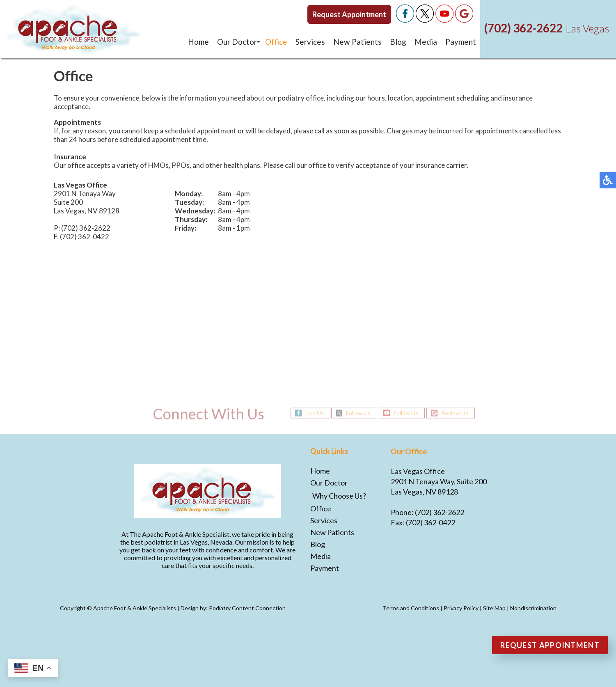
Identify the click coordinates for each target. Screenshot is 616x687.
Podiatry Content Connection (247, 608)
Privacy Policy (461, 608)
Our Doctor (237, 42)
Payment (461, 42)
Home (198, 42)
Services (310, 42)
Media (426, 42)
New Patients (357, 42)
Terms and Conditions (411, 608)
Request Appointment (349, 14)
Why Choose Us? (339, 496)
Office (276, 42)
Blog (398, 42)
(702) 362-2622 (523, 28)
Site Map (494, 608)
